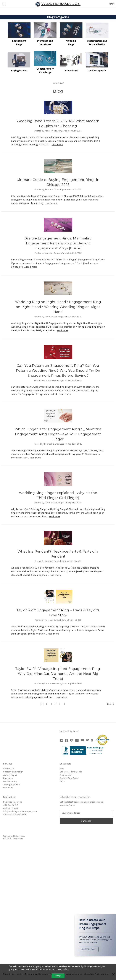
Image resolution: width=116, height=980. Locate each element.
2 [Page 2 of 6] (47, 704)
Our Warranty (10, 781)
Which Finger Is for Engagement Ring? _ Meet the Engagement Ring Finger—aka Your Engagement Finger (58, 434)
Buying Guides (19, 71)
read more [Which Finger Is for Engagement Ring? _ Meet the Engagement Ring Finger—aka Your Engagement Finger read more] (35, 458)
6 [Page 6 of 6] (64, 704)
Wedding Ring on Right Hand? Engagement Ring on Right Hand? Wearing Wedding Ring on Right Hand (58, 307)
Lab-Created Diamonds (71, 772)
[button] (19, 30)
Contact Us (9, 769)
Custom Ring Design (13, 772)
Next (111, 704)
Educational (71, 71)
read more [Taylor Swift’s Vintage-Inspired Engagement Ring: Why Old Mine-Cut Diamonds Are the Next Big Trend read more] (61, 697)
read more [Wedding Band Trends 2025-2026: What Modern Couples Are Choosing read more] (57, 145)
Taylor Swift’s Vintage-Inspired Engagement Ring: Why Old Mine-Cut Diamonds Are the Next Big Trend (58, 674)
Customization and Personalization (97, 43)
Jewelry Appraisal (12, 784)
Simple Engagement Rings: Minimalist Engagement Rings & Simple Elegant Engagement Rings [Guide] (58, 243)
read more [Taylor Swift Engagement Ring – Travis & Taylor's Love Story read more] (53, 634)
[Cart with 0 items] (112, 4)
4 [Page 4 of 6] (56, 704)
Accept (58, 976)
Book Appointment (12, 802)
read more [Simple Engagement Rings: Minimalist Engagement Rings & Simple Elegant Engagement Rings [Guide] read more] (32, 267)
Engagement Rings (19, 43)
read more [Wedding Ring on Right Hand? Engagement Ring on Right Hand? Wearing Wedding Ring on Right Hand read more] (63, 330)
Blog (62, 769)
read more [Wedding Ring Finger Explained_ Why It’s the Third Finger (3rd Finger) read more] (55, 516)
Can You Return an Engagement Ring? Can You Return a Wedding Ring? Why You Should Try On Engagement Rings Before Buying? (58, 371)
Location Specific (97, 71)
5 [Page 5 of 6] (60, 704)
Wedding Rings (71, 43)
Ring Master (66, 775)
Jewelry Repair (10, 775)
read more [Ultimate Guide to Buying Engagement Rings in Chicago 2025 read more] (51, 203)
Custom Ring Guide (69, 778)
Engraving (8, 778)
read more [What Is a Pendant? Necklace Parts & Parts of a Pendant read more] (55, 575)
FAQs (62, 781)
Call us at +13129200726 (15, 815)
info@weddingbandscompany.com (20, 811)
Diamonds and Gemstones (45, 43)
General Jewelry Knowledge (45, 71)
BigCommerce (19, 836)
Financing (8, 788)
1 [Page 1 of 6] (42, 704)
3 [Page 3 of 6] (51, 704)
